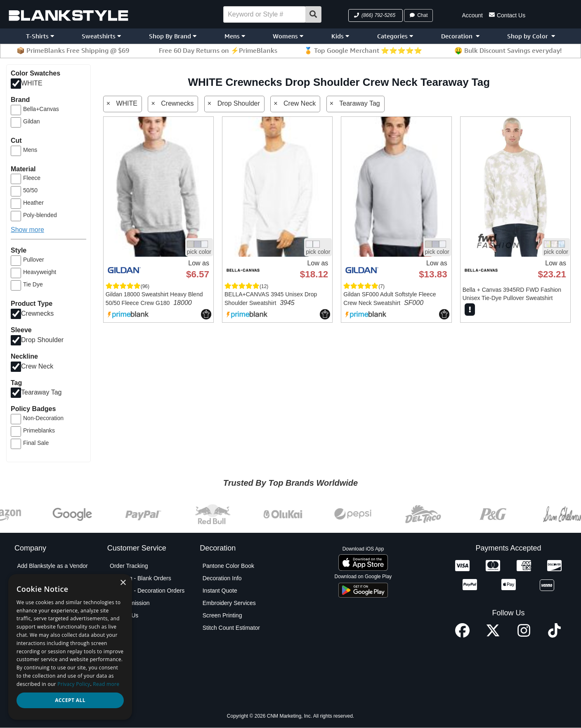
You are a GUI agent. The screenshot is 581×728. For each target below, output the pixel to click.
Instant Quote (220, 591)
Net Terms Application (45, 628)
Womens (288, 36)
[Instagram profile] (524, 635)
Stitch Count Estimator (231, 628)
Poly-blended (40, 215)
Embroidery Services (229, 603)
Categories (395, 36)
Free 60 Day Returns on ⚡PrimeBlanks (218, 50)
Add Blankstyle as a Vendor (52, 566)
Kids (340, 36)
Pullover (34, 260)
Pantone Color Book (228, 566)
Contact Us (507, 15)
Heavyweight (40, 272)
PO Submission (130, 603)
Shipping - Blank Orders (141, 578)
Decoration (460, 36)
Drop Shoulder (42, 339)
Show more (27, 230)
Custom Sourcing (39, 615)
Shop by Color (531, 36)
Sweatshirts (101, 36)
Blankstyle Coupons (43, 603)
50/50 (30, 190)
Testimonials (33, 690)
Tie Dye (33, 284)
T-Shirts (40, 36)
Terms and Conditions (45, 677)
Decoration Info (222, 578)
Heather (33, 203)
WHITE (32, 83)
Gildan (31, 121)
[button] (376, 15)
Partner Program (38, 640)
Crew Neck (37, 366)
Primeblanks (39, 430)
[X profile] (493, 635)
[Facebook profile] (462, 635)
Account (472, 15)
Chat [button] (418, 15)
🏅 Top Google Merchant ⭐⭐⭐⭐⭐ (363, 50)
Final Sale (36, 443)
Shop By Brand (173, 36)
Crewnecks (37, 313)
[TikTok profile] (554, 635)
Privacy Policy (35, 652)
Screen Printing (222, 615)
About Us (29, 578)
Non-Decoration (43, 418)
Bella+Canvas (41, 109)
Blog (23, 591)
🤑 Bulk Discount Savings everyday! (508, 50)
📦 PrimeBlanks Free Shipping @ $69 (73, 50)
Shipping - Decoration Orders (147, 591)
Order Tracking (129, 566)
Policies (27, 665)
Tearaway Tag (41, 392)
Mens (235, 36)
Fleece (32, 178)
